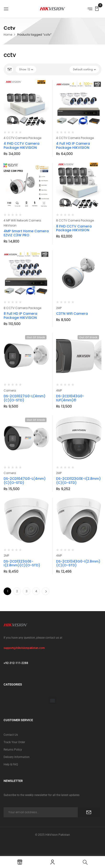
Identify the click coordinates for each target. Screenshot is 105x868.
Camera (10, 390)
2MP (59, 308)
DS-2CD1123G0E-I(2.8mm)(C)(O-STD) (78, 481)
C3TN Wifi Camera (72, 314)
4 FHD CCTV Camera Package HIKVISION (21, 146)
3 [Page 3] (27, 591)
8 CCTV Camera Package (75, 220)
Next (46, 591)
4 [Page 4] (36, 591)
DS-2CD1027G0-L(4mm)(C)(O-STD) (24, 398)
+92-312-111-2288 (16, 663)
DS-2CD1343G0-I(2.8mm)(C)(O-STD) (78, 563)
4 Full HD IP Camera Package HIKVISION (73, 146)
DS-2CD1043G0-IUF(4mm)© (70, 398)
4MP (59, 390)
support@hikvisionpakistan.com (24, 648)
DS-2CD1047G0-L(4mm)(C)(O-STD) (25, 481)
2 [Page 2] (17, 591)
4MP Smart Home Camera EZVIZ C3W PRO (26, 233)
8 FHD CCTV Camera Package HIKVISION (74, 228)
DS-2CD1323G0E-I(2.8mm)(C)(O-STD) (22, 563)
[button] (97, 8)
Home (8, 35)
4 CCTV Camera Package (22, 138)
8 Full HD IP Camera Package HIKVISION (20, 316)
